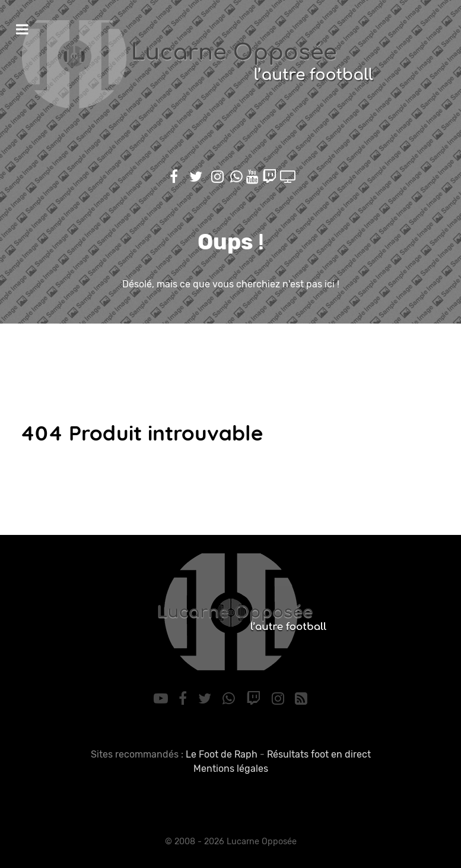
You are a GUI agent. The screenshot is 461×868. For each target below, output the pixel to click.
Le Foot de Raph (222, 754)
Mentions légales (231, 769)
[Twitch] (255, 699)
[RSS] (301, 699)
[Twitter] (207, 699)
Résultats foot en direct (319, 754)
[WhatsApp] (231, 699)
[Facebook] (185, 699)
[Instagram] (279, 699)
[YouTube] (162, 699)
